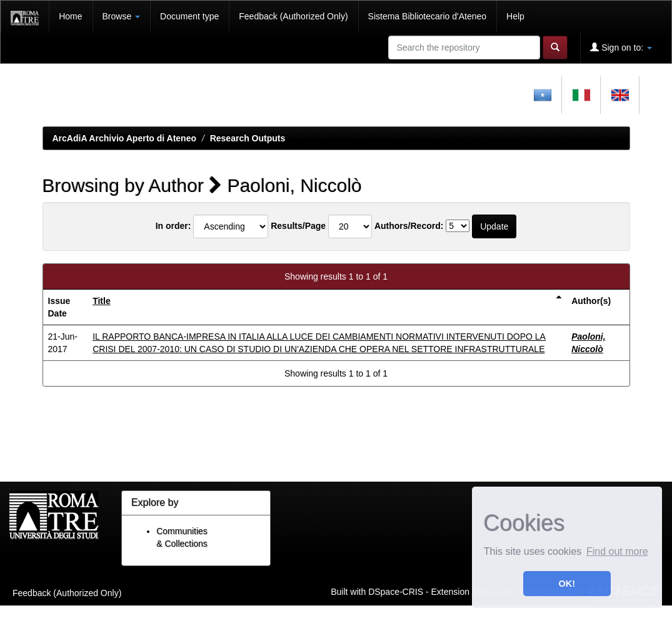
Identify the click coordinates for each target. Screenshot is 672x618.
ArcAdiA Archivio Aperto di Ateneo (125, 138)
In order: (173, 226)
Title (102, 301)
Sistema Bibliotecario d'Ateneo (427, 16)
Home (70, 16)
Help (515, 16)
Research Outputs (248, 138)
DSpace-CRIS (396, 591)
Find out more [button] (617, 551)
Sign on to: (621, 47)
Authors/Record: (409, 226)
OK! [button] (567, 584)
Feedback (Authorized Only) (293, 16)
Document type (189, 16)
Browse (122, 16)
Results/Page (298, 226)
